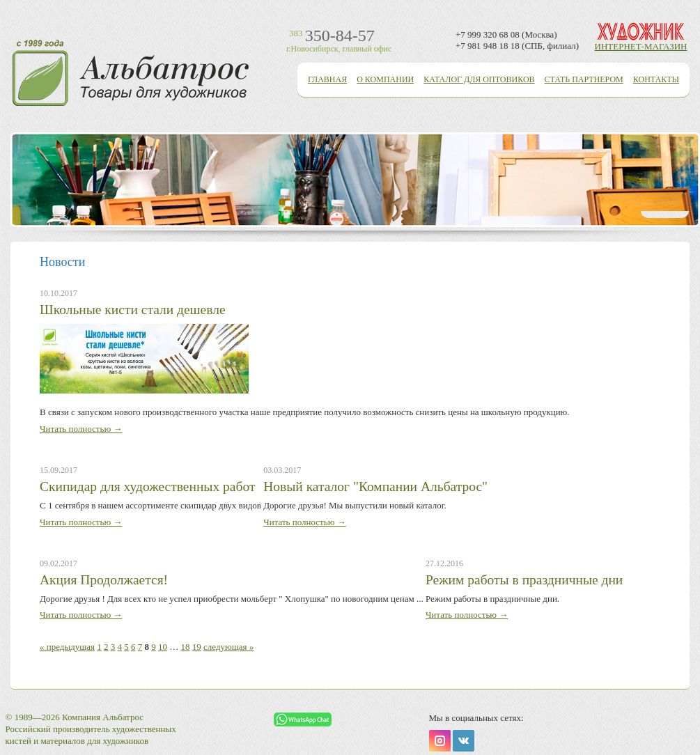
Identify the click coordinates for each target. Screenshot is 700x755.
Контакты (656, 79)
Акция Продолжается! (104, 580)
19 (197, 647)
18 (186, 647)
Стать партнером (584, 79)
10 (163, 647)
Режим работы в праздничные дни (524, 580)
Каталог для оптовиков (479, 79)
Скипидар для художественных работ (147, 487)
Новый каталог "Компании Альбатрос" (375, 487)
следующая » (228, 647)
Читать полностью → (81, 429)
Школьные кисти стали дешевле (133, 310)
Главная (327, 79)
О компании (385, 79)
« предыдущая (67, 647)
